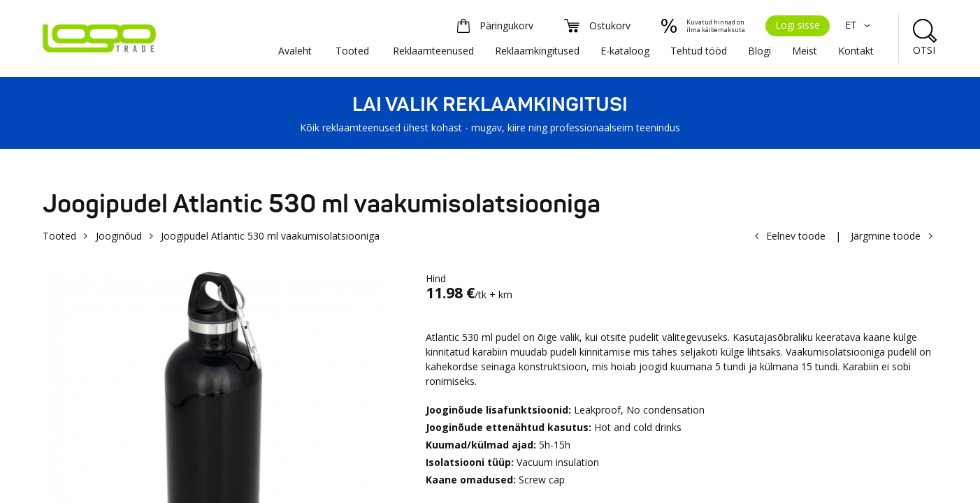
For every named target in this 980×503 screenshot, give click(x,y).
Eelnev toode (796, 236)
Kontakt (856, 51)
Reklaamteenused (433, 51)
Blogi (759, 51)
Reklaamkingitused (537, 51)
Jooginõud (119, 236)
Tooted (352, 51)
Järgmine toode (886, 236)
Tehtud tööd (699, 51)
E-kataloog (625, 51)
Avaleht (295, 51)
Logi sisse (798, 25)
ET (859, 25)
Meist (805, 51)
